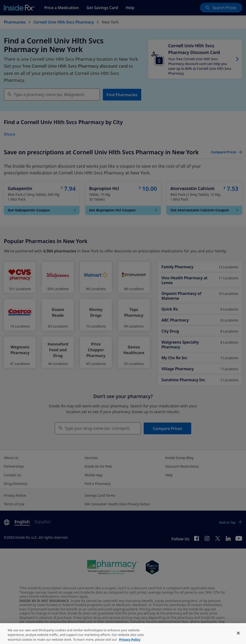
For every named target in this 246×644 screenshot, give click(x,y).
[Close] (238, 639)
